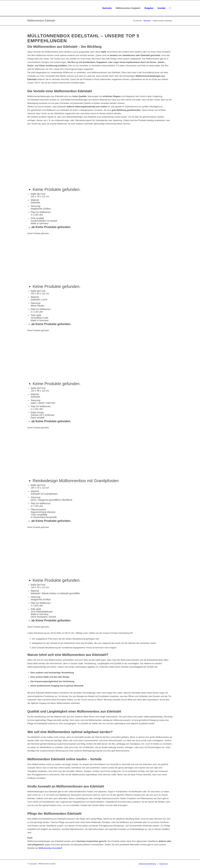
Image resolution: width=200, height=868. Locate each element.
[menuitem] (107, 8)
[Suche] (170, 8)
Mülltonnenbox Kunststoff (50, 848)
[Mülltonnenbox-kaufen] (45, 8)
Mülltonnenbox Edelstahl (41, 21)
